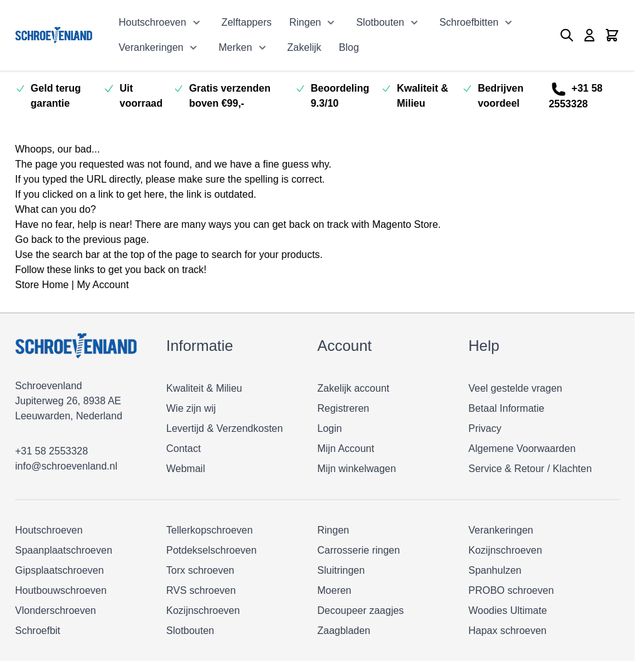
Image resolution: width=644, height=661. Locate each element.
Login (330, 428)
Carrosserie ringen (359, 550)
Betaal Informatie (506, 408)
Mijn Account (346, 449)
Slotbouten (380, 22)
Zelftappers (247, 22)
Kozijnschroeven (203, 610)
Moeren (335, 590)
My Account (103, 285)
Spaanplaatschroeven (64, 550)
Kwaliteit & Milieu (204, 388)
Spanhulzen (495, 570)
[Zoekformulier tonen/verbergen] (567, 35)
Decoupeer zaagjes (361, 610)
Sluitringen (341, 570)
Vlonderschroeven (56, 610)
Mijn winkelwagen (357, 469)
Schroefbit (38, 631)
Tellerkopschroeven (210, 530)
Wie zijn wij (191, 408)
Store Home (42, 285)
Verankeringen (151, 47)
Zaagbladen (344, 631)
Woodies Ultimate (507, 610)
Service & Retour (506, 469)
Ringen (305, 22)
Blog (349, 47)
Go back (34, 239)
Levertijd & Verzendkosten (225, 428)
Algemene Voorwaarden (522, 449)
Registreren (344, 408)
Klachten (572, 469)
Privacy (485, 428)
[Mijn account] (589, 35)
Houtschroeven (153, 22)
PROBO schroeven (511, 590)
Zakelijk (304, 47)
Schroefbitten (469, 22)
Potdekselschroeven (212, 550)
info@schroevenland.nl (66, 466)
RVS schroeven (201, 590)
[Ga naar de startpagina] (54, 35)
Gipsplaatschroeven (59, 570)
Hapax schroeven (507, 631)
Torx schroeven (201, 570)
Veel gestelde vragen (515, 388)
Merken (235, 47)
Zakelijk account (354, 388)
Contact (184, 449)
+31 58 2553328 (576, 95)
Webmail (186, 469)
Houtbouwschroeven (61, 590)
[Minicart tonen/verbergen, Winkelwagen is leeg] (612, 35)
